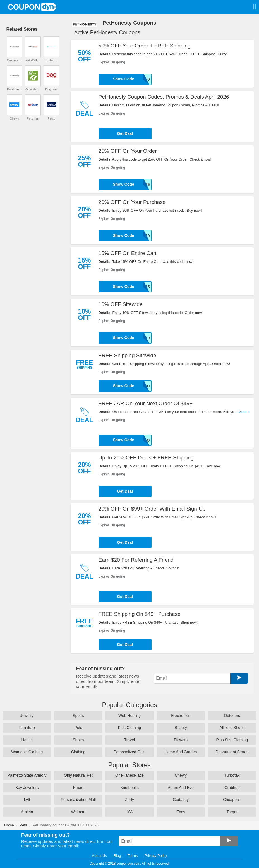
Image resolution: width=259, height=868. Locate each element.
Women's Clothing (27, 752)
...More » (242, 412)
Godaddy (181, 800)
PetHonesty (15, 89)
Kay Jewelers (27, 788)
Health (27, 740)
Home (9, 825)
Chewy (15, 118)
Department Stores (232, 752)
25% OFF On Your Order (128, 151)
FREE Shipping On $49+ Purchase (140, 614)
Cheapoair (232, 800)
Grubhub (232, 788)
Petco (51, 118)
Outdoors (232, 716)
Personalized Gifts (129, 752)
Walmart (78, 812)
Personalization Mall (78, 800)
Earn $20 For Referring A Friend (136, 560)
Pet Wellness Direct (33, 60)
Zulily (130, 800)
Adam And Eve (181, 788)
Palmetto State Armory (27, 775)
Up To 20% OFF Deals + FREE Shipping (146, 458)
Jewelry (27, 716)
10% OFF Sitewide (121, 304)
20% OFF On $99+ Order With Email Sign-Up (152, 509)
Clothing (78, 752)
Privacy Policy (156, 856)
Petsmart (33, 118)
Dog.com (51, 89)
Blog (117, 856)
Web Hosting (129, 716)
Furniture (27, 728)
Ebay (181, 812)
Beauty (181, 728)
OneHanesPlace (129, 775)
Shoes (78, 740)
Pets (78, 728)
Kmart (78, 788)
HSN (129, 812)
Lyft (27, 800)
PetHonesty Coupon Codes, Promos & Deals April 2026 (164, 97)
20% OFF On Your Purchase (132, 202)
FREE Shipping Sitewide (127, 355)
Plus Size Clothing (232, 740)
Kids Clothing (130, 728)
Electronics (181, 716)
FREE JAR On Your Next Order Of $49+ (146, 403)
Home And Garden (181, 752)
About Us (99, 856)
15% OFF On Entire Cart (128, 253)
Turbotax (232, 775)
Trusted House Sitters (51, 60)
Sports (78, 716)
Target (232, 812)
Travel (129, 740)
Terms (133, 856)
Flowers (181, 740)
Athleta (27, 812)
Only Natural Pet (33, 89)
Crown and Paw (15, 60)
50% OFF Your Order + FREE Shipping (145, 46)
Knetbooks (129, 788)
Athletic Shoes (232, 728)
